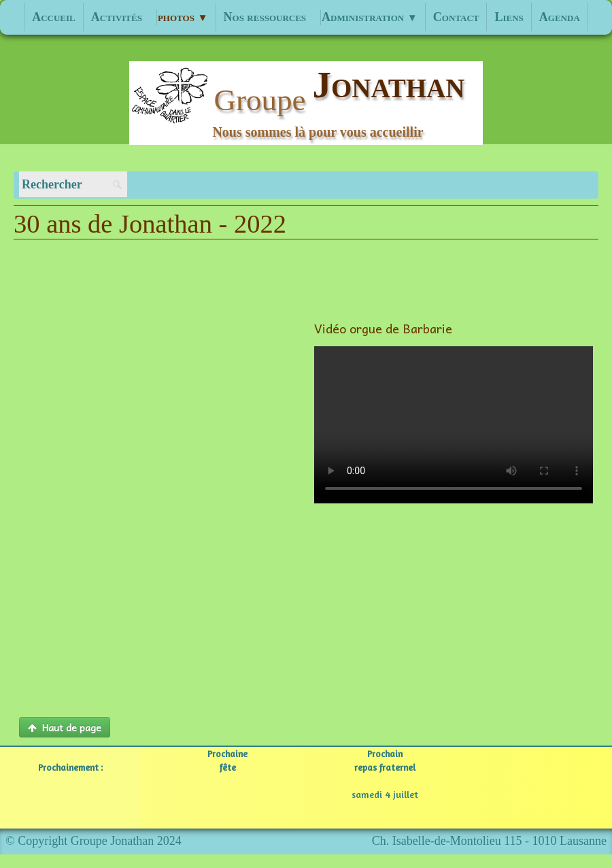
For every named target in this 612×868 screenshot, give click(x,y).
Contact (456, 17)
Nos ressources (265, 17)
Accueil (54, 17)
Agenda (560, 17)
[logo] (306, 103)
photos (183, 17)
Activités (117, 17)
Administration (370, 17)
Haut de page (65, 727)
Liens (509, 17)
